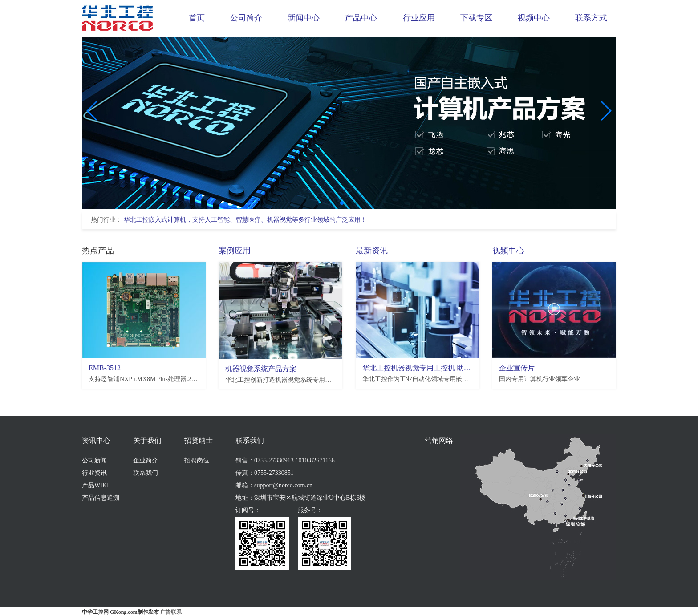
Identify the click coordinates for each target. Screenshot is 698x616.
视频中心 (534, 18)
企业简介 (146, 460)
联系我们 (146, 473)
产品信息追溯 (101, 498)
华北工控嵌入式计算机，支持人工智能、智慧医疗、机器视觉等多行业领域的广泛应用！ (245, 220)
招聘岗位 (197, 460)
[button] (342, 203)
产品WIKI (95, 485)
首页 (197, 18)
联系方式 (591, 18)
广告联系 (171, 612)
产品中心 (361, 18)
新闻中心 (304, 18)
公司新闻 (94, 460)
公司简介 (246, 18)
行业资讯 (94, 473)
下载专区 (476, 18)
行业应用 (419, 18)
